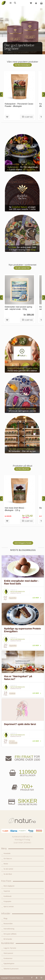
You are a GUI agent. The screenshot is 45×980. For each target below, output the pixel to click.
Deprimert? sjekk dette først (20, 724)
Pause (41, 9)
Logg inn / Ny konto (10, 948)
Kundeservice (8, 958)
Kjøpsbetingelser (9, 964)
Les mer (36, 598)
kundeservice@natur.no (22, 837)
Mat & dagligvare (9, 886)
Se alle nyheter (8, 869)
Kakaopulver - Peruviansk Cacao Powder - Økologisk (19, 105)
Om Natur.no (8, 859)
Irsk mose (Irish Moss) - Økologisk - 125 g (15, 509)
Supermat (7, 891)
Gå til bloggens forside (23, 543)
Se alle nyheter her (23, 268)
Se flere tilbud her (23, 469)
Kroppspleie (7, 901)
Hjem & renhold (9, 907)
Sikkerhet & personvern (11, 969)
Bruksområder (8, 924)
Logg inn (36, 4)
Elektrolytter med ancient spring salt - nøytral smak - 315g (18, 308)
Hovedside (7, 853)
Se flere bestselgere (22, 65)
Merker (6, 864)
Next (41, 50)
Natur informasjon (18, 592)
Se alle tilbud (8, 874)
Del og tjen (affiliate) (10, 934)
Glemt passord (8, 953)
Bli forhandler (8, 939)
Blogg (5, 918)
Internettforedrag (9, 929)
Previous (4, 50)
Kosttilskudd (7, 896)
